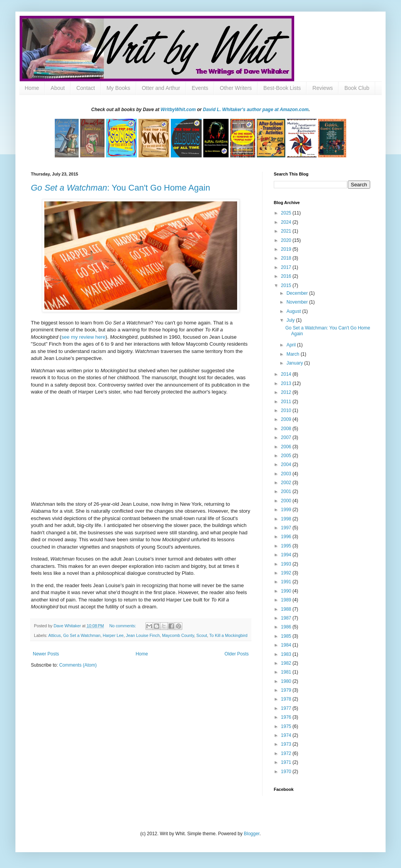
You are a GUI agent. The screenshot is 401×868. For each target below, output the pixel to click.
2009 (287, 419)
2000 (287, 501)
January (295, 363)
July (291, 320)
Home (32, 88)
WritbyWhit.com (178, 110)
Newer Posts (46, 654)
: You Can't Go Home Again (120, 188)
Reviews (323, 88)
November (298, 302)
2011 (287, 402)
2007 (287, 437)
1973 (287, 744)
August (294, 311)
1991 (287, 582)
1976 (287, 717)
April (292, 345)
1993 (287, 564)
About (58, 88)
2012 (287, 392)
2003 (287, 474)
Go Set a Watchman (82, 635)
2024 (287, 222)
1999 (287, 510)
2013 (287, 383)
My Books (118, 88)
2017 (287, 267)
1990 (287, 591)
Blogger (252, 834)
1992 (287, 573)
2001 (287, 491)
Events (200, 88)
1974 (287, 735)
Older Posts (237, 654)
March (294, 354)
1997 (287, 528)
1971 (287, 762)
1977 (287, 708)
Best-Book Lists (282, 88)
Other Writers (236, 88)
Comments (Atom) (78, 665)
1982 (287, 663)
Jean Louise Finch (143, 635)
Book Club (357, 88)
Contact (86, 88)
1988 (287, 609)
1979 (287, 690)
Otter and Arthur (161, 88)
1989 (287, 600)
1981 (287, 672)
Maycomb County (178, 635)
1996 (287, 537)
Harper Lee (113, 635)
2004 (287, 464)
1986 (287, 627)
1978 (287, 699)
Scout (202, 635)
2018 (287, 258)
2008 (287, 429)
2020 (287, 240)
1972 (287, 753)
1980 (287, 681)
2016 (287, 276)
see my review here (83, 337)
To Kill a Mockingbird (228, 635)
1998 (287, 519)
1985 (287, 636)
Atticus (54, 635)
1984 (287, 645)
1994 (287, 555)
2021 (287, 231)
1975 (287, 726)
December (298, 293)
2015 (287, 285)
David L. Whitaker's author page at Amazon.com (256, 110)
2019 (287, 249)
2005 (287, 456)
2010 (287, 410)
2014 (287, 374)
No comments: (123, 626)
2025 (287, 213)
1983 (287, 654)
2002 (287, 483)
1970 (287, 772)
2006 (287, 447)
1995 (287, 546)
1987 (287, 618)
